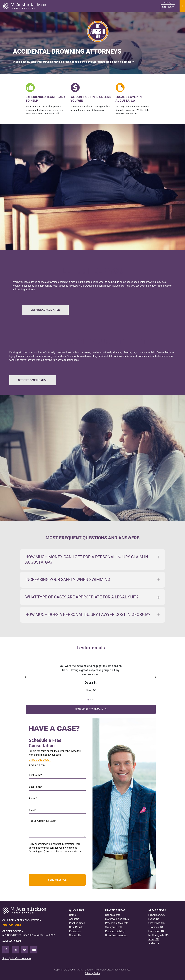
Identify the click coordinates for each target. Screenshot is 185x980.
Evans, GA (154, 919)
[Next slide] (156, 677)
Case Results (76, 927)
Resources (75, 931)
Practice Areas (77, 923)
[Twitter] (25, 950)
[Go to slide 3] (93, 700)
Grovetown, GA (156, 923)
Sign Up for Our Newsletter (17, 958)
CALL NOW (168, 7)
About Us (74, 919)
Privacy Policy (93, 973)
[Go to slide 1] (88, 699)
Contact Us (75, 935)
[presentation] (52, 866)
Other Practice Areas (116, 935)
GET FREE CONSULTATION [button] (45, 310)
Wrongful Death (114, 927)
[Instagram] (15, 950)
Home (72, 915)
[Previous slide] (26, 677)
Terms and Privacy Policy (43, 855)
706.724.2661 (40, 760)
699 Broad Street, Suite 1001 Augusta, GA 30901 (29, 935)
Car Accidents (113, 915)
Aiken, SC (153, 939)
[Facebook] (6, 950)
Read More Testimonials (91, 709)
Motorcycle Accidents (117, 919)
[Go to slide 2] (91, 700)
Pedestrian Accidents (117, 923)
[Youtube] (34, 950)
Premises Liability (115, 931)
